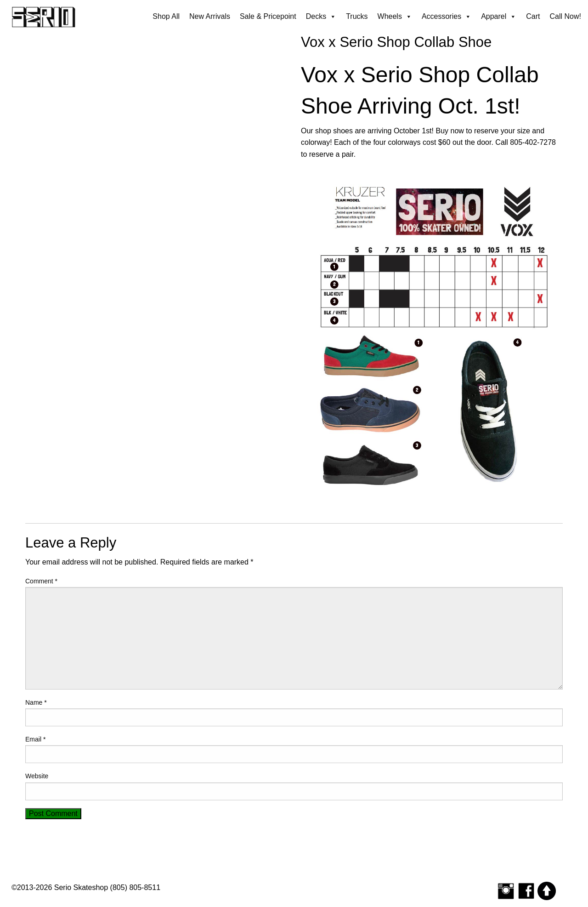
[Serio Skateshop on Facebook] (526, 890)
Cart (533, 16)
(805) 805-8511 (135, 887)
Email (35, 739)
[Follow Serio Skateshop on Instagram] (506, 890)
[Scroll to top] (547, 890)
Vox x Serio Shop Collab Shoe (396, 42)
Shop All (166, 16)
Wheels (395, 17)
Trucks (357, 16)
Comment (41, 581)
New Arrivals (210, 16)
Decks (321, 17)
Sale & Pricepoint (268, 16)
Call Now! (565, 16)
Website (37, 776)
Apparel (499, 17)
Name (36, 702)
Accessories (447, 17)
